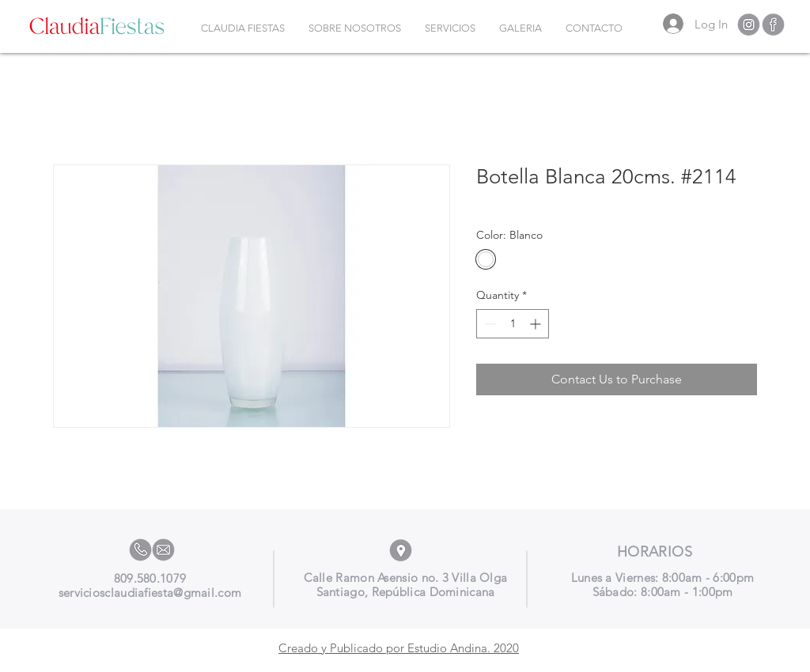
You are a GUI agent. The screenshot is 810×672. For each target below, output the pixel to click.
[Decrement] (488, 324)
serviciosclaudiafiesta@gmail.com (150, 593)
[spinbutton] (513, 324)
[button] (450, 28)
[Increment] (537, 324)
